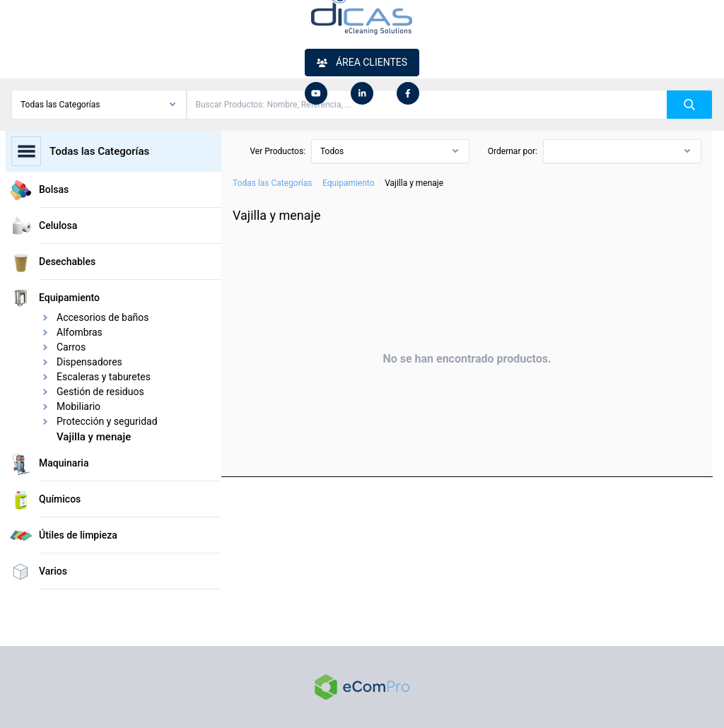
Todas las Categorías (272, 183)
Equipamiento (348, 183)
